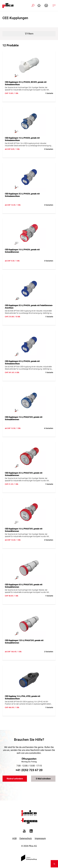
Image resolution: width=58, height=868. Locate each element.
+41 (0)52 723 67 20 (29, 770)
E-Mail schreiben (43, 779)
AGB (14, 838)
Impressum (40, 838)
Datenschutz (26, 838)
